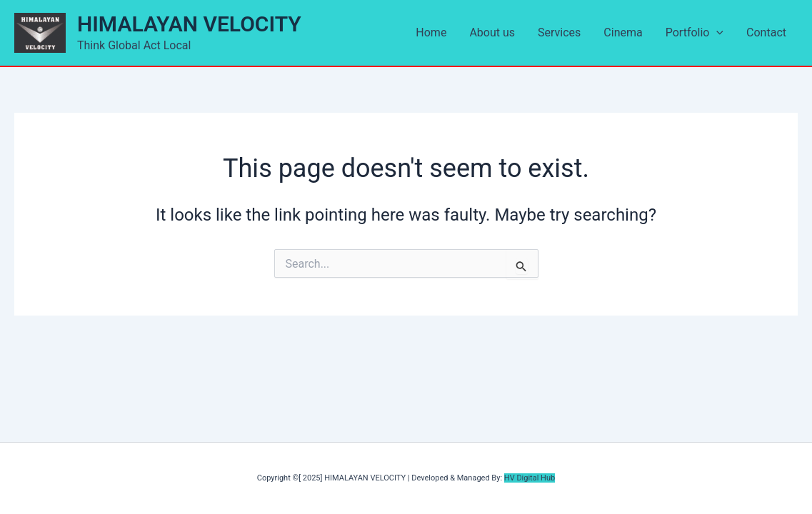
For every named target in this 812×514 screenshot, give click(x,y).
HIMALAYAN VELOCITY (189, 24)
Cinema (623, 32)
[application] (716, 33)
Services (559, 32)
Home (431, 32)
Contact (766, 32)
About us (492, 32)
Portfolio (695, 33)
